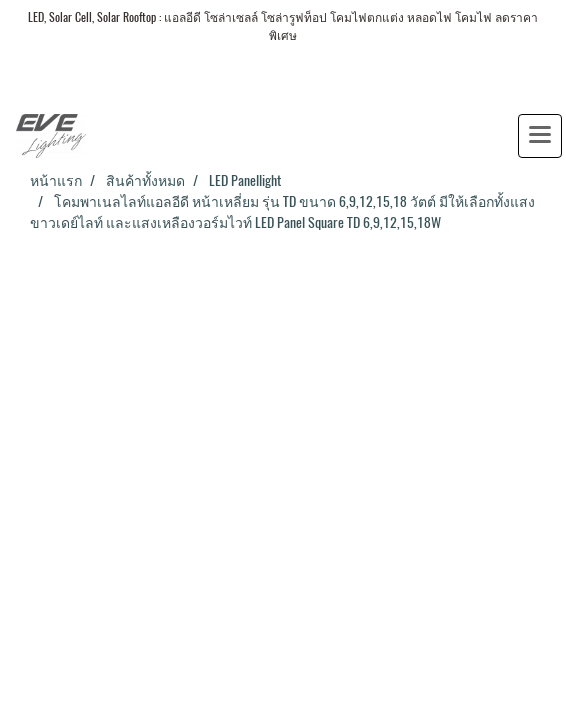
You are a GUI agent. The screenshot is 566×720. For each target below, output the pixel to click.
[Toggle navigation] (540, 136)
